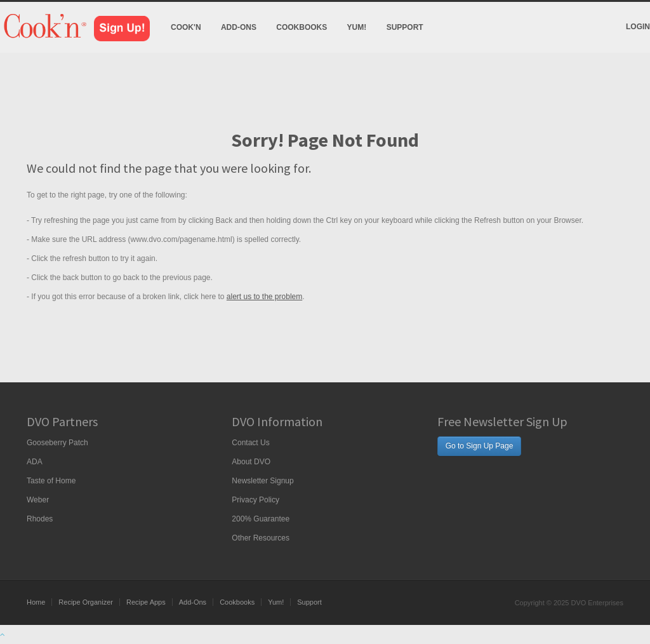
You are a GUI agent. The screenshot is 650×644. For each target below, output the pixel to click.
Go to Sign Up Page (480, 446)
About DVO (251, 462)
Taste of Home (51, 481)
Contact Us (250, 443)
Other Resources (261, 538)
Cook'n (186, 27)
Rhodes (40, 519)
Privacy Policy (255, 500)
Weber (38, 500)
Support (405, 27)
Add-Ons (239, 27)
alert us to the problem (264, 297)
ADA (35, 462)
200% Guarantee (261, 519)
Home (36, 602)
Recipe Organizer (86, 602)
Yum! (357, 27)
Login (638, 27)
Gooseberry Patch (57, 443)
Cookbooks (302, 27)
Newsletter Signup (262, 481)
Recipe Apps (146, 602)
